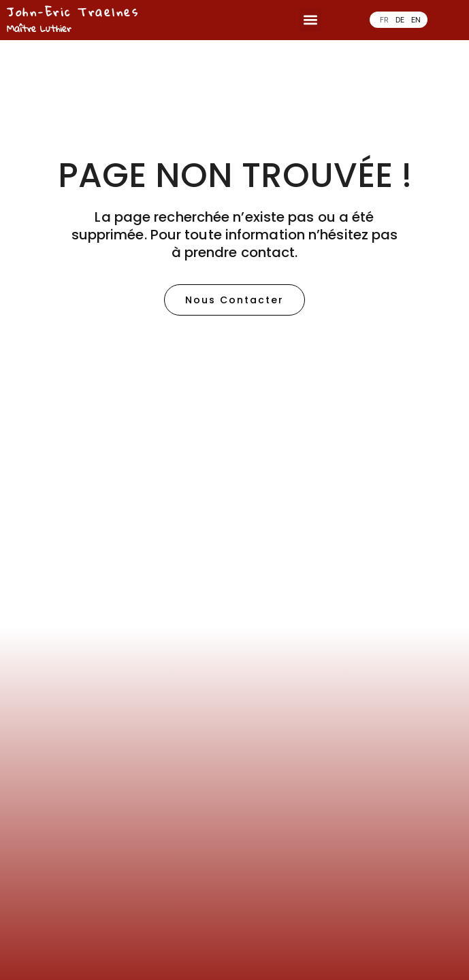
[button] (310, 20)
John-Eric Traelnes (73, 12)
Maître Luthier (39, 28)
